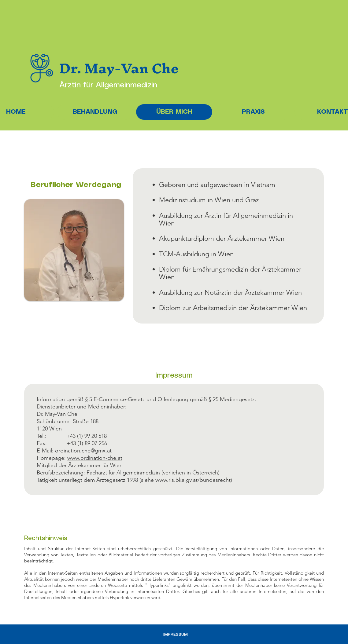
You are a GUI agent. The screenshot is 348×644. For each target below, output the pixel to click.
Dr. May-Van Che (119, 68)
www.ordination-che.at (95, 458)
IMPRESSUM (176, 635)
